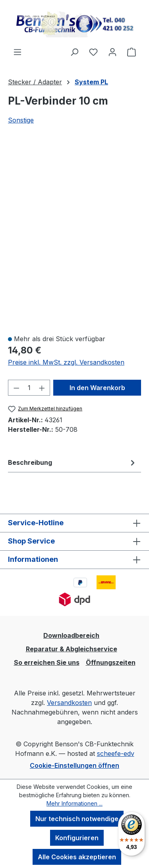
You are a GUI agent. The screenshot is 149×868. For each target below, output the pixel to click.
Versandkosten (69, 703)
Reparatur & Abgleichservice (72, 649)
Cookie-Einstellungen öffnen (74, 765)
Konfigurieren (77, 838)
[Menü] (17, 52)
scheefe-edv (116, 753)
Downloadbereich (71, 635)
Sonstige (21, 120)
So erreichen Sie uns (47, 662)
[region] (74, 234)
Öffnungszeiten (111, 662)
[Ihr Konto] (112, 52)
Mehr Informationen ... (74, 803)
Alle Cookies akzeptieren (77, 857)
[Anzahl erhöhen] (42, 388)
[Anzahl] (29, 388)
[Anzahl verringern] (16, 388)
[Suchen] (74, 52)
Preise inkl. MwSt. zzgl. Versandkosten (66, 362)
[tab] (73, 462)
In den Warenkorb (97, 388)
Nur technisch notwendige (77, 819)
